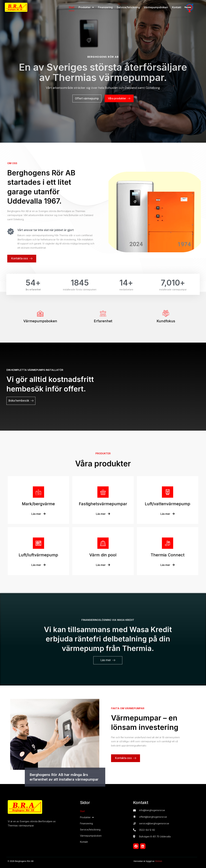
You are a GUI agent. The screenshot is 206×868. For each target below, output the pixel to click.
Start (72, 7)
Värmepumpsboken (156, 7)
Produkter (86, 7)
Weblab (159, 861)
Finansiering (105, 7)
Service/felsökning (128, 7)
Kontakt (177, 7)
